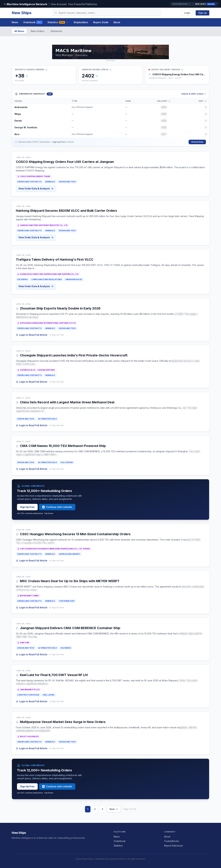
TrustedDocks (181, 4)
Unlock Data (197, 142)
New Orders (38, 31)
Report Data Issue (173, 846)
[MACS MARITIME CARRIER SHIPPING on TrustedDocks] (110, 52)
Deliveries (57, 31)
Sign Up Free (27, 507)
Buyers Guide (101, 22)
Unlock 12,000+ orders (194, 94)
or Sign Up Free (57, 335)
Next (114, 809)
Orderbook (33, 22)
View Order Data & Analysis (36, 189)
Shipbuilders (81, 22)
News (15, 22)
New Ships (22, 13)
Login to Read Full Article (32, 335)
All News (19, 31)
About (117, 22)
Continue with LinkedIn (57, 507)
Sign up (202, 13)
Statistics (58, 22)
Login (187, 13)
